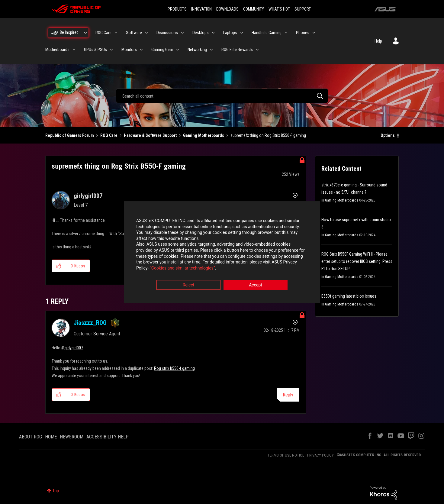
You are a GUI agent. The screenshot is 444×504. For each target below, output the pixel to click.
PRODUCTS (177, 9)
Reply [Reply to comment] (288, 395)
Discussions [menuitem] (167, 33)
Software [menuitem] (134, 33)
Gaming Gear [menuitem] (162, 50)
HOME (51, 437)
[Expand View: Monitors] (141, 50)
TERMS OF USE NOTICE (286, 455)
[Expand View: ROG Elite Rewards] (257, 50)
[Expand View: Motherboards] (74, 50)
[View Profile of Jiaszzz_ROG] (90, 323)
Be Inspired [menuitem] (69, 32)
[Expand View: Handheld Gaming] (286, 33)
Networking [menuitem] (197, 50)
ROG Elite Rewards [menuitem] (237, 50)
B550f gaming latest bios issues (349, 296)
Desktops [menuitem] (201, 33)
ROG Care (109, 135)
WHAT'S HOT (279, 9)
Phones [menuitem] (303, 33)
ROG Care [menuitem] (103, 33)
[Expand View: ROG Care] (116, 33)
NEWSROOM (72, 437)
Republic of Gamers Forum (70, 135)
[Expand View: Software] (146, 33)
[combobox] (222, 96)
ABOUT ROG (31, 437)
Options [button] (388, 135)
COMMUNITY (254, 9)
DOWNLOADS (227, 9)
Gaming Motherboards (204, 135)
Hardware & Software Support (150, 135)
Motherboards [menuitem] (57, 50)
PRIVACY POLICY (320, 455)
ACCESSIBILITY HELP (108, 437)
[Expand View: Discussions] (182, 33)
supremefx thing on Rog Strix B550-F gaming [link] (268, 135)
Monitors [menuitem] (129, 50)
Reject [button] (189, 286)
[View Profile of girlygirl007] (88, 196)
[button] (59, 266)
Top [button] (56, 491)
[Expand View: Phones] (314, 33)
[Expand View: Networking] (211, 50)
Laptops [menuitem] (230, 33)
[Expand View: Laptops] (242, 33)
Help (378, 41)
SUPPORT (303, 9)
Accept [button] (256, 286)
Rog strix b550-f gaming (174, 368)
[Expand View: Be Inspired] (85, 33)
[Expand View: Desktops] (213, 33)
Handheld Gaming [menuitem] (267, 33)
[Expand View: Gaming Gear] (178, 50)
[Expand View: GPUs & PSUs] (111, 50)
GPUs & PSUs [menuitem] (95, 50)
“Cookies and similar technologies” (182, 268)
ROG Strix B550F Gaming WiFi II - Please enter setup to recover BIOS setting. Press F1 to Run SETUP (357, 261)
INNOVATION (201, 9)
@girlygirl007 (72, 348)
